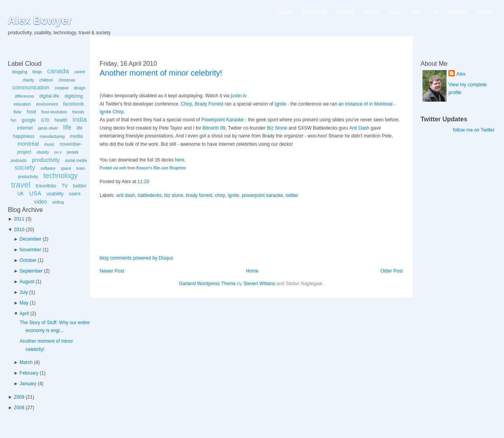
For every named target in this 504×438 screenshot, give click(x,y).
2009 (19, 397)
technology (60, 176)
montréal (28, 144)
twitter (80, 186)
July (24, 292)
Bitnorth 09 (214, 128)
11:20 (143, 182)
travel (21, 185)
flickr (18, 112)
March (26, 362)
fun (13, 120)
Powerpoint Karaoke (222, 120)
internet (25, 128)
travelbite (46, 186)
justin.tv (239, 96)
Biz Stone (277, 128)
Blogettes (457, 12)
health (61, 120)
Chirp (186, 104)
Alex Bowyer (40, 20)
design (79, 88)
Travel (395, 12)
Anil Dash (359, 128)
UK (21, 194)
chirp (220, 195)
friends (78, 112)
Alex (461, 74)
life (67, 127)
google (29, 120)
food (31, 112)
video (40, 202)
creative (62, 88)
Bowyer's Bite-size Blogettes (161, 168)
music (49, 144)
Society (371, 12)
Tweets (484, 12)
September (31, 271)
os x (58, 152)
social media (76, 161)
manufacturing (52, 136)
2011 (19, 219)
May (24, 303)
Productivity (315, 12)
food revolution (54, 112)
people (73, 152)
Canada (285, 12)
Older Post (392, 271)
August (27, 282)
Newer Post (112, 271)
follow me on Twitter (474, 130)
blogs (37, 72)
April (24, 314)
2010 (19, 230)
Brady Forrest (209, 104)
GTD (45, 120)
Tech (416, 12)
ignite (234, 195)
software (48, 168)
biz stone (174, 195)
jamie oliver (48, 128)
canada (58, 71)
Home (252, 271)
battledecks (150, 195)
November (31, 250)
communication (31, 87)
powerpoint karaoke (262, 195)
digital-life (49, 96)
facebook (73, 104)
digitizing (74, 96)
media (77, 136)
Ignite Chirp (112, 112)
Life (434, 12)
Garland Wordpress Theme (207, 284)
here (180, 160)
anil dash (126, 195)
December (31, 239)
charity (28, 80)
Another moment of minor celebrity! (161, 73)
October (28, 260)
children (46, 80)
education (22, 104)
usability (55, 194)
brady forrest (199, 195)
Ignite (280, 104)
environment (47, 104)
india (80, 120)
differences (25, 96)
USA (35, 193)
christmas (67, 80)
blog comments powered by (136, 258)
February (29, 373)
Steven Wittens (259, 284)
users (75, 194)
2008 (19, 408)
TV (64, 186)
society (25, 168)
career (80, 72)
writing (58, 202)
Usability (345, 12)
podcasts (19, 161)
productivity (46, 160)
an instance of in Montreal (365, 104)
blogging (20, 72)
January (28, 384)
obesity (43, 152)
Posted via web (113, 168)
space (66, 168)
